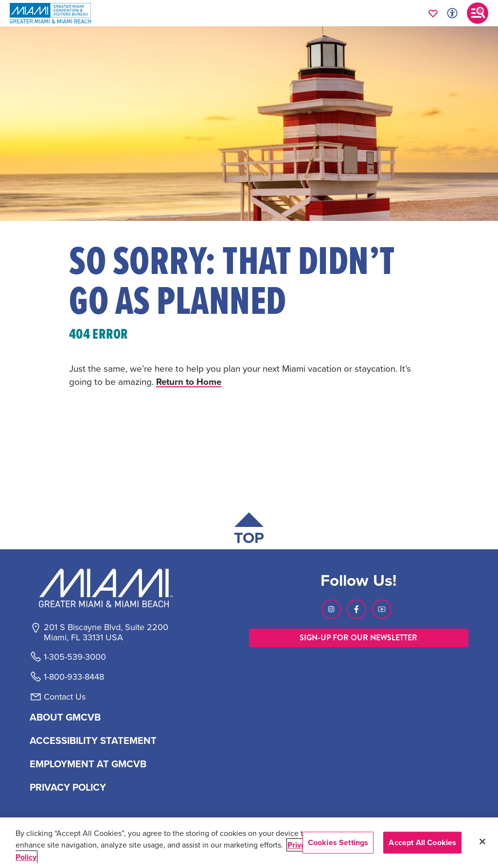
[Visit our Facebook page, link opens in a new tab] (356, 609)
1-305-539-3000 (75, 657)
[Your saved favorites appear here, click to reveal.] (433, 13)
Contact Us (65, 697)
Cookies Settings (338, 842)
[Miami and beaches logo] (106, 588)
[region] (249, 843)
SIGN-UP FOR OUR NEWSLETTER (358, 638)
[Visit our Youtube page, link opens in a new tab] (382, 609)
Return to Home (189, 381)
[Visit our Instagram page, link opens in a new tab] (331, 609)
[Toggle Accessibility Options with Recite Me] (452, 13)
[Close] (482, 842)
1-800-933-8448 (74, 677)
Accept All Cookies (422, 842)
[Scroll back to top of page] (249, 531)
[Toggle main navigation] (478, 13)
